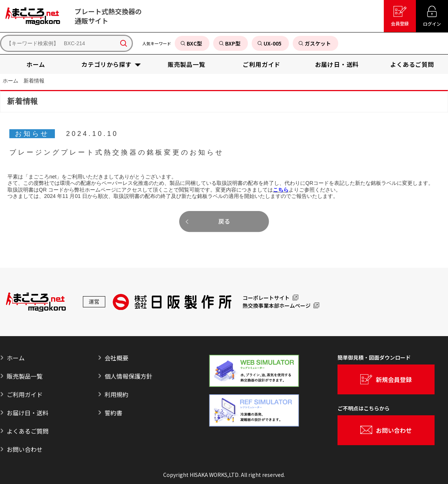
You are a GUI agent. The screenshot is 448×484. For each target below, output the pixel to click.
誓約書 (113, 413)
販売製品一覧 (25, 376)
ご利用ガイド (25, 394)
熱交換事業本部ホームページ (277, 306)
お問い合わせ (25, 449)
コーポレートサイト (266, 298)
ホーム (10, 81)
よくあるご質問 (28, 431)
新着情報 (34, 81)
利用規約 (116, 394)
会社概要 (116, 358)
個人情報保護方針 (128, 376)
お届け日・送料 (28, 413)
